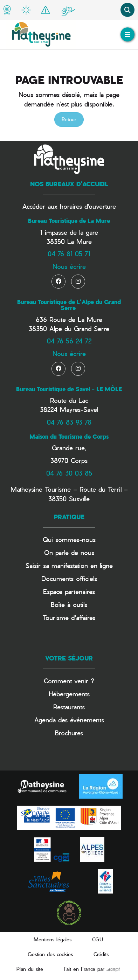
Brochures (69, 733)
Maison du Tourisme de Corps (69, 437)
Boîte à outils (69, 604)
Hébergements (69, 694)
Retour (69, 119)
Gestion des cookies (50, 954)
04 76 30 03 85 (69, 473)
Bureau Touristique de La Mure (69, 221)
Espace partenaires (69, 591)
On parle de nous (69, 552)
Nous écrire (69, 266)
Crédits (101, 954)
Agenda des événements (69, 720)
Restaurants (69, 707)
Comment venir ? (69, 681)
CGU (98, 939)
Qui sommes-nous (69, 539)
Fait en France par (92, 969)
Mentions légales (53, 939)
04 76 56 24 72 (69, 341)
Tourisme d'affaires (69, 617)
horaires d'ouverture (88, 206)
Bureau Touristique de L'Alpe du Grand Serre (69, 305)
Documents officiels (69, 578)
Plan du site (30, 969)
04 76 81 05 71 (69, 254)
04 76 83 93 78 (69, 422)
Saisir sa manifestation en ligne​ (69, 565)
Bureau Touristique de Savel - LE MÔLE (69, 389)
